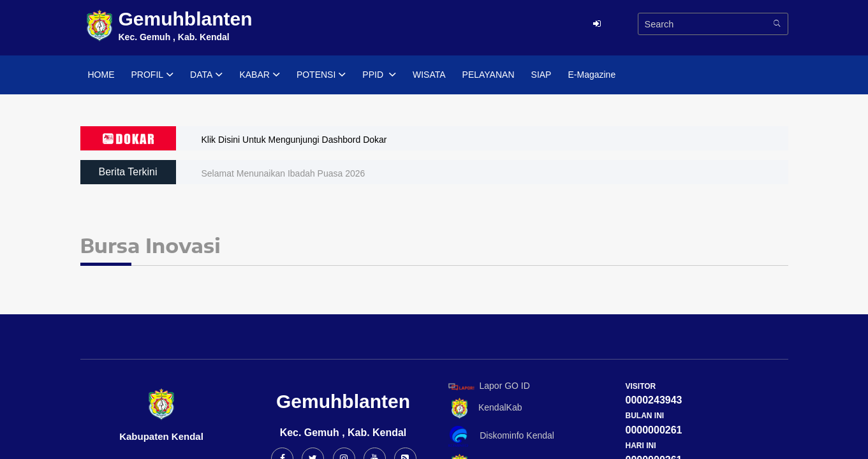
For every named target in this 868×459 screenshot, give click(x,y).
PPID (379, 75)
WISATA (429, 75)
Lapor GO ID (489, 386)
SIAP (541, 75)
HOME (101, 75)
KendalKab (483, 408)
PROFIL (153, 75)
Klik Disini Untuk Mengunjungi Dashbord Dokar (294, 140)
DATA (206, 75)
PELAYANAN (489, 75)
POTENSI (321, 75)
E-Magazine (592, 75)
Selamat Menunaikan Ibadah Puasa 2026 (283, 173)
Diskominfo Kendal (501, 436)
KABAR (259, 75)
